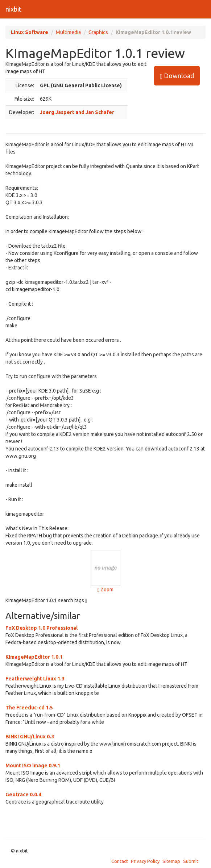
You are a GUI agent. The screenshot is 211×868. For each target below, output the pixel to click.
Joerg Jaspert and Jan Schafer (77, 112)
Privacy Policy (145, 861)
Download (177, 76)
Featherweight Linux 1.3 (35, 679)
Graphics (98, 32)
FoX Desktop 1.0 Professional (42, 628)
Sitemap (171, 861)
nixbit (13, 9)
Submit (191, 861)
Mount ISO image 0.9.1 (33, 766)
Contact (120, 861)
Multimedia (68, 32)
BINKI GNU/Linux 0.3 (30, 737)
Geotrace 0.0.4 (23, 794)
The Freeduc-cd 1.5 (29, 708)
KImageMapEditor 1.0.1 (34, 657)
